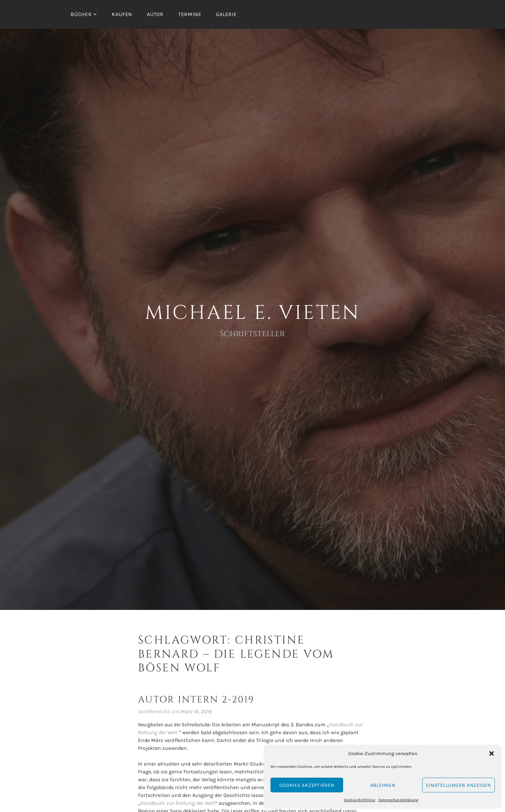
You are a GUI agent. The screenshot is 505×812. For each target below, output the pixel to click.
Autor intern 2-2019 (196, 700)
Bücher (81, 14)
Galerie (226, 14)
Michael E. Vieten (253, 313)
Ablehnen (383, 785)
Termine (190, 14)
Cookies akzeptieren (307, 785)
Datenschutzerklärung (398, 800)
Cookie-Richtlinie (360, 800)
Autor (155, 14)
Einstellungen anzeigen (459, 785)
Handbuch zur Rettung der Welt (178, 803)
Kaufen (122, 14)
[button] (492, 753)
